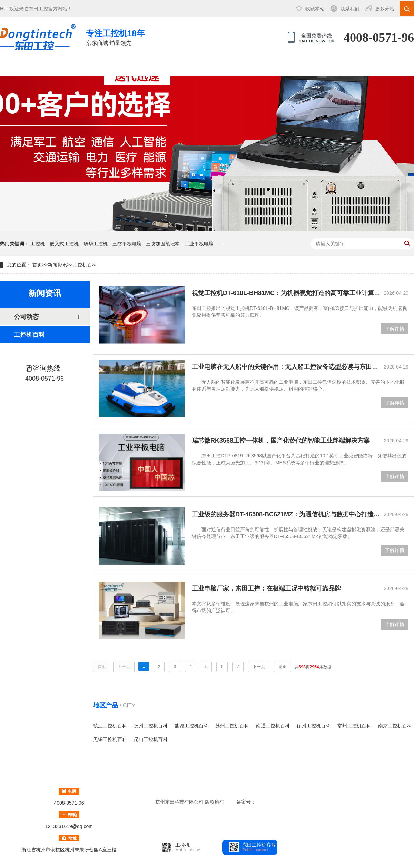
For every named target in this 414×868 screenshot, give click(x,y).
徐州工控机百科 (314, 726)
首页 (37, 265)
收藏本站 (315, 9)
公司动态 (26, 317)
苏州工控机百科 (232, 726)
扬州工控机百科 (151, 726)
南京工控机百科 (395, 726)
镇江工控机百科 (110, 726)
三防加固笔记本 (163, 244)
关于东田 (254, 67)
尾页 (283, 667)
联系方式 (300, 67)
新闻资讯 (208, 67)
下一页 (259, 667)
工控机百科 (85, 265)
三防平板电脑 (127, 244)
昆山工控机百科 (151, 739)
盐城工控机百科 (191, 726)
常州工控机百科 (354, 726)
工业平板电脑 (199, 244)
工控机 (38, 244)
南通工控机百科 (273, 726)
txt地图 (361, 802)
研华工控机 (96, 244)
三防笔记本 (116, 67)
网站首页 (23, 67)
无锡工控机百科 (110, 739)
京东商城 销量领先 (115, 37)
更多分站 (385, 9)
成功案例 (162, 67)
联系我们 (350, 9)
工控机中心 (69, 67)
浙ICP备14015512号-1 (280, 802)
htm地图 (343, 802)
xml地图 (325, 802)
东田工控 (38, 9)
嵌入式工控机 (64, 244)
